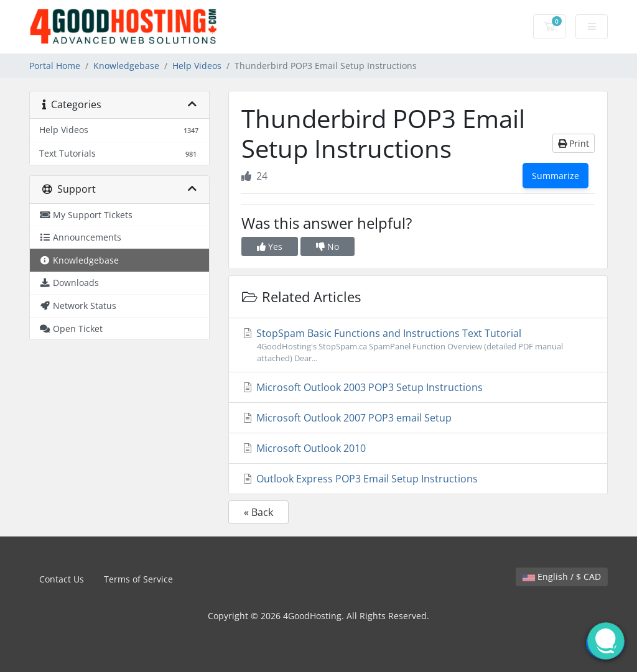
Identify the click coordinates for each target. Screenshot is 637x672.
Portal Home (55, 66)
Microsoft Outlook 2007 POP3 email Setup (346, 418)
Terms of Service (138, 579)
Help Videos (197, 66)
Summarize (556, 176)
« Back (258, 512)
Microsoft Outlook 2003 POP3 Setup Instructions (362, 387)
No (328, 246)
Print (574, 143)
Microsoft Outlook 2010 (304, 448)
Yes (270, 246)
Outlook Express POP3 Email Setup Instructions (360, 479)
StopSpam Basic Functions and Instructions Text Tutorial (418, 345)
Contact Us (62, 579)
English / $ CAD (562, 577)
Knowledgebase (126, 66)
